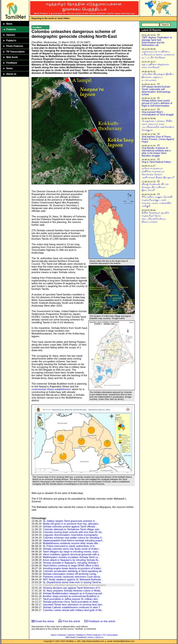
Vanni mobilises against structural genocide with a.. (72, 554)
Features (11, 29)
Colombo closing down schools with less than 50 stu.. (73, 532)
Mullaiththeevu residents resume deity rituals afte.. (71, 543)
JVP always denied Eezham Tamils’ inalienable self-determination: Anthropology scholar (156, 91)
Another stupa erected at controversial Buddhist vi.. (72, 596)
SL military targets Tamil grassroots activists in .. (70, 521)
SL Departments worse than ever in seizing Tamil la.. (73, 582)
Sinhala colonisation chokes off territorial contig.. (70, 574)
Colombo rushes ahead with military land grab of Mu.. (73, 610)
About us (11, 74)
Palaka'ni (11, 41)
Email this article (45, 621)
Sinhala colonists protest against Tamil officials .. (70, 526)
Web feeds (12, 57)
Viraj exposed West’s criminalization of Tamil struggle (158, 113)
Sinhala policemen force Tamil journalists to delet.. (71, 602)
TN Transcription (15, 52)
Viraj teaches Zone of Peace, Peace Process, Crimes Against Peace (158, 139)
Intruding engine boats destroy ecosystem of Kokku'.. (73, 568)
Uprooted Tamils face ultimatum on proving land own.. (73, 605)
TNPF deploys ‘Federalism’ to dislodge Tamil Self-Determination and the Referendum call (157, 41)
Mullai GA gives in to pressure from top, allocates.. (71, 524)
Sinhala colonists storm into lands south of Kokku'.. (72, 549)
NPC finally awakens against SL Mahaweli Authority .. (73, 579)
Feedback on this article (102, 621)
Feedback (12, 63)
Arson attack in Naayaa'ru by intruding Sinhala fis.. (71, 560)
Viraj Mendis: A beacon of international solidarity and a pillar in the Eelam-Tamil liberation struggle (156, 152)
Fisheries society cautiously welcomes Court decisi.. (72, 577)
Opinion (11, 35)
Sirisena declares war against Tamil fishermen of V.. (72, 588)
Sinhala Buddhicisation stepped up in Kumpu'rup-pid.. (73, 593)
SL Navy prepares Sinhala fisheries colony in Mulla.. (72, 591)
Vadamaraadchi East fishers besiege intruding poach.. (73, 540)
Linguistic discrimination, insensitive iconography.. (71, 535)
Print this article (72, 621)
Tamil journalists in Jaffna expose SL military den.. (71, 599)
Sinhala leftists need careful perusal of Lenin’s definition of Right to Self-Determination (157, 103)
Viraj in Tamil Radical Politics (156, 162)
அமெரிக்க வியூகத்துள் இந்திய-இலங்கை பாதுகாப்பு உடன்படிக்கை (158, 77)
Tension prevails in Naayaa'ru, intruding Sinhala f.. (71, 563)
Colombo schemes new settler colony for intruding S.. (73, 538)
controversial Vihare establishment (51, 389)
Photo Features (15, 46)
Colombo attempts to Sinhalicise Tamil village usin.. (72, 529)
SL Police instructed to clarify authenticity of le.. (69, 546)
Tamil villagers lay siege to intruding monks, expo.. (71, 552)
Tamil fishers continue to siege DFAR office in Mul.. (72, 566)
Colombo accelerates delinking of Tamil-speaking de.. (73, 571)
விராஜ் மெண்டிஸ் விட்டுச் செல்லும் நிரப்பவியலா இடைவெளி (155, 187)
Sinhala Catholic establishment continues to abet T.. (72, 607)
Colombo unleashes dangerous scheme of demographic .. (76, 585)
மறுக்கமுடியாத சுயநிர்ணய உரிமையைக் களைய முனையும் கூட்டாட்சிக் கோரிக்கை (158, 54)
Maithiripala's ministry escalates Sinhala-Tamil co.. (71, 557)
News (9, 24)
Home (10, 68)
